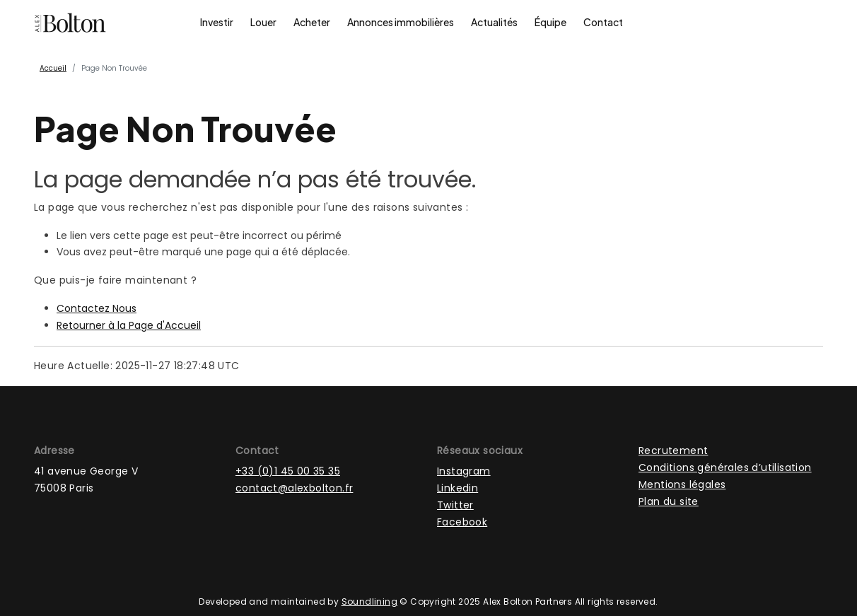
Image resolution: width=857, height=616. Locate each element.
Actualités (494, 22)
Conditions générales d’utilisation (725, 467)
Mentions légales (682, 484)
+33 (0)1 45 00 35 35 (288, 471)
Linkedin (457, 488)
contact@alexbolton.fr (294, 488)
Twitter (455, 505)
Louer (263, 22)
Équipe (550, 22)
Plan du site (669, 501)
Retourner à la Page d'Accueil (129, 325)
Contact (603, 22)
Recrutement (673, 451)
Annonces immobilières (401, 22)
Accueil (53, 68)
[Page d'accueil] (70, 23)
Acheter (312, 22)
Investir (217, 22)
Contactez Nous (97, 308)
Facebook (462, 522)
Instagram (464, 471)
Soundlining (369, 602)
